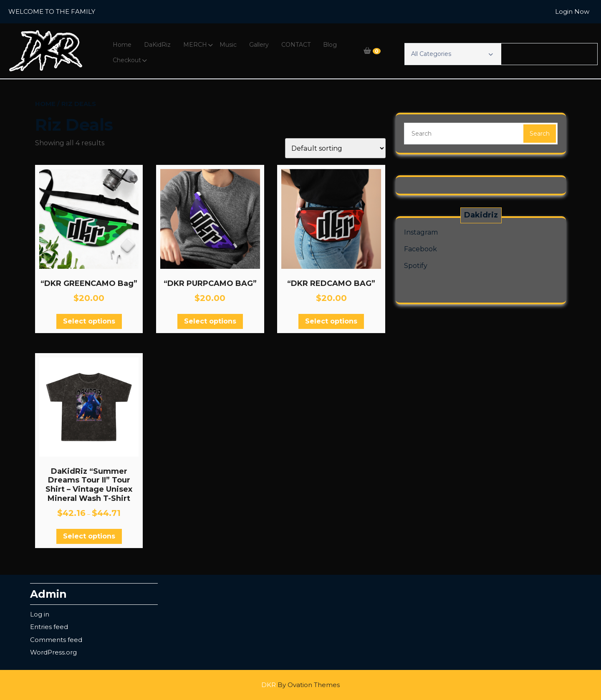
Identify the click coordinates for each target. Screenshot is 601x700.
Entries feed (49, 627)
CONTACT (296, 45)
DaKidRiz (157, 45)
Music (228, 45)
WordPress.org (53, 652)
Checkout (127, 60)
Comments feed (56, 640)
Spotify (416, 266)
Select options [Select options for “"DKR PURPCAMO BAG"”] (210, 321)
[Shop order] (335, 148)
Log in (40, 614)
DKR (300, 685)
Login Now (572, 11)
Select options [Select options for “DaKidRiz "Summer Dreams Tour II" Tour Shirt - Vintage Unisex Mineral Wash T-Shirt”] (89, 536)
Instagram (421, 232)
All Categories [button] (452, 54)
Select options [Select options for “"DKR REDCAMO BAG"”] (331, 321)
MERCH (195, 45)
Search (540, 134)
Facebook (420, 249)
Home (122, 45)
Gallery (259, 45)
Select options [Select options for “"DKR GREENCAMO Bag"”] (89, 321)
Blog (330, 45)
